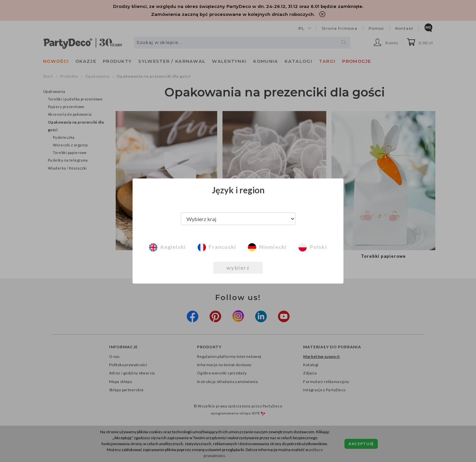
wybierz (238, 268)
